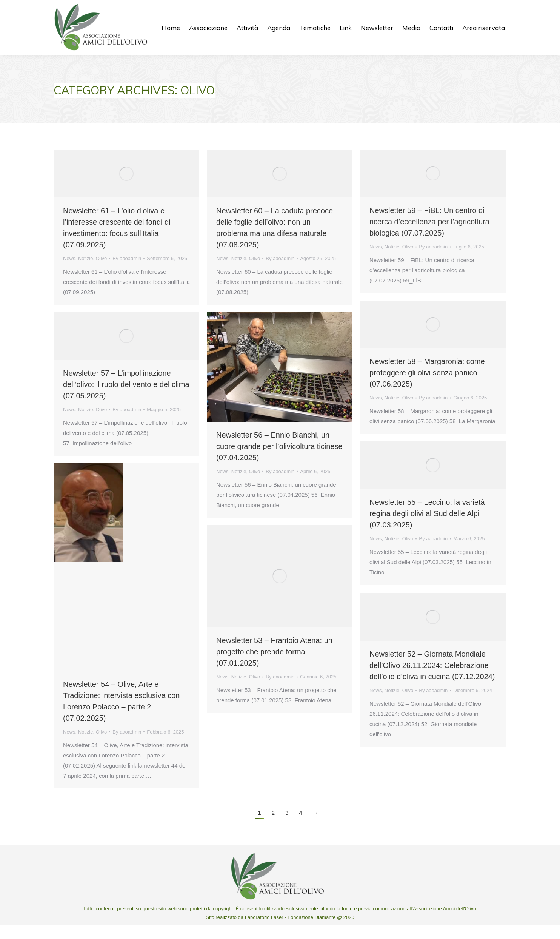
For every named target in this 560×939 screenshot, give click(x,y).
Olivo (102, 272)
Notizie (86, 272)
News (69, 272)
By (127, 272)
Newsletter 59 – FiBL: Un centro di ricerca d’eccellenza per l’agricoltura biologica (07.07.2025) (429, 235)
